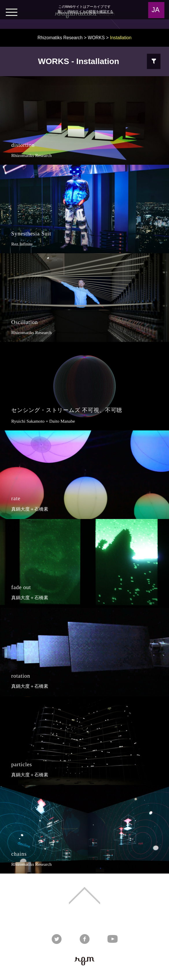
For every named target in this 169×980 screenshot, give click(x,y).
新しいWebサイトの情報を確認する (85, 12)
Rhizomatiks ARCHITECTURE (100, 919)
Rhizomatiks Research (60, 38)
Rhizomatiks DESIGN (61, 919)
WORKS (96, 38)
